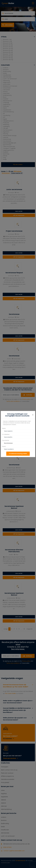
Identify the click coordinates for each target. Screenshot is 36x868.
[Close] (33, 415)
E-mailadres (6, 434)
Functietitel (6, 440)
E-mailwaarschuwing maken (18, 454)
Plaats (4, 446)
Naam (4, 428)
